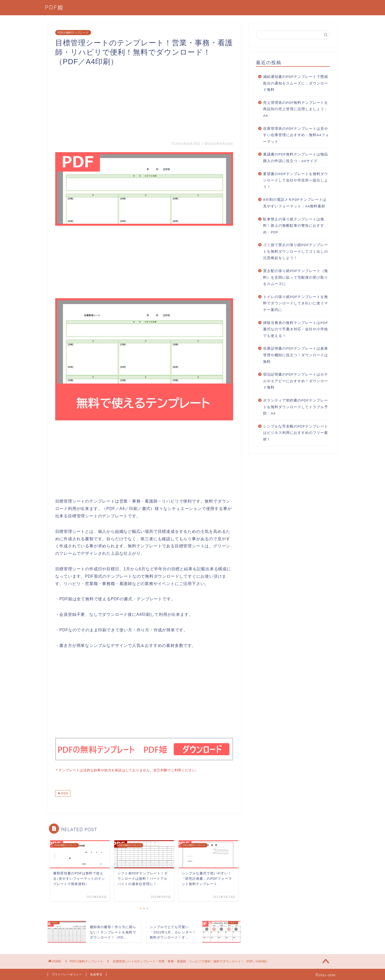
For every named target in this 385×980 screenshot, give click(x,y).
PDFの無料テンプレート (73, 33)
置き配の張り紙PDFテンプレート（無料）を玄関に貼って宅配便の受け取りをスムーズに (296, 277)
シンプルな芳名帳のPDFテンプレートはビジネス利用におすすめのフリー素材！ (296, 433)
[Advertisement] (144, 102)
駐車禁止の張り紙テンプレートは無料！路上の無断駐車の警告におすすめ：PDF (294, 226)
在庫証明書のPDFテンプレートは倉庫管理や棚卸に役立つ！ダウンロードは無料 (296, 355)
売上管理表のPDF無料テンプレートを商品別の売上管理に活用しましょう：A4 (296, 109)
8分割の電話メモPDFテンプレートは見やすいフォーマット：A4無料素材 (295, 203)
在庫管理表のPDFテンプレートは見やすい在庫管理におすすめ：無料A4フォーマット (296, 135)
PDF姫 (54, 7)
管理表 (64, 793)
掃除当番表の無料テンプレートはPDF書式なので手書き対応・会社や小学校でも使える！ (296, 329)
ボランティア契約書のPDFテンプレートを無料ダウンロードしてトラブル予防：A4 (296, 407)
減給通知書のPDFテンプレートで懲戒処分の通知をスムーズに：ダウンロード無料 (296, 83)
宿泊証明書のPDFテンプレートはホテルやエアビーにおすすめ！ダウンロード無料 (296, 381)
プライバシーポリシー (67, 974)
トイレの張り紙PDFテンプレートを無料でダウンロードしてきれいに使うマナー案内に (296, 303)
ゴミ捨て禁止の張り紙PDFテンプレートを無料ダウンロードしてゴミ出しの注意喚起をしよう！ (296, 251)
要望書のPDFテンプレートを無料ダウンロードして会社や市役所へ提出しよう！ (296, 180)
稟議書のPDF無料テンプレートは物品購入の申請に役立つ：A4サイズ (296, 158)
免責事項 (96, 974)
